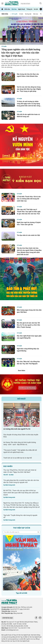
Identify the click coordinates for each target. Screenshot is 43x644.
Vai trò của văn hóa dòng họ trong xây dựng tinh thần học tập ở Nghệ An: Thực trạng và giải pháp (29, 89)
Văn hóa (14, 9)
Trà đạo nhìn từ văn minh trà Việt (28, 235)
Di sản (21, 14)
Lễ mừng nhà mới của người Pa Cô (17, 429)
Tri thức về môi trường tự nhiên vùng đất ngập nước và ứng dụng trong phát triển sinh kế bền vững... (29, 104)
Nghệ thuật (21, 9)
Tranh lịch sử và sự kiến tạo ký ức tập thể (18, 458)
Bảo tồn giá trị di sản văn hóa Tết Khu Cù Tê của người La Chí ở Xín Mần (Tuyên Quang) (28, 325)
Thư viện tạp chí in (22, 528)
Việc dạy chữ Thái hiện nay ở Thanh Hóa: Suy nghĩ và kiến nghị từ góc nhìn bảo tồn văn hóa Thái (29, 212)
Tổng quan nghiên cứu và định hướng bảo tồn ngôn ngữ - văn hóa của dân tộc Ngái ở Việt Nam (21, 53)
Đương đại (28, 14)
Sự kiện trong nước (9, 485)
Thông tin (29, 9)
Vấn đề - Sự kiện (8, 475)
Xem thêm (22, 371)
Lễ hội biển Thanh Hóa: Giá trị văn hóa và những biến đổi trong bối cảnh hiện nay (29, 199)
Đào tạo (36, 14)
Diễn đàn (7, 9)
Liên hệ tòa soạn (8, 618)
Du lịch (36, 9)
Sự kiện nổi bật (26, 4)
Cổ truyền (15, 14)
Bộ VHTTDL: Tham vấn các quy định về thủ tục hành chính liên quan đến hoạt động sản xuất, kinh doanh (21, 493)
